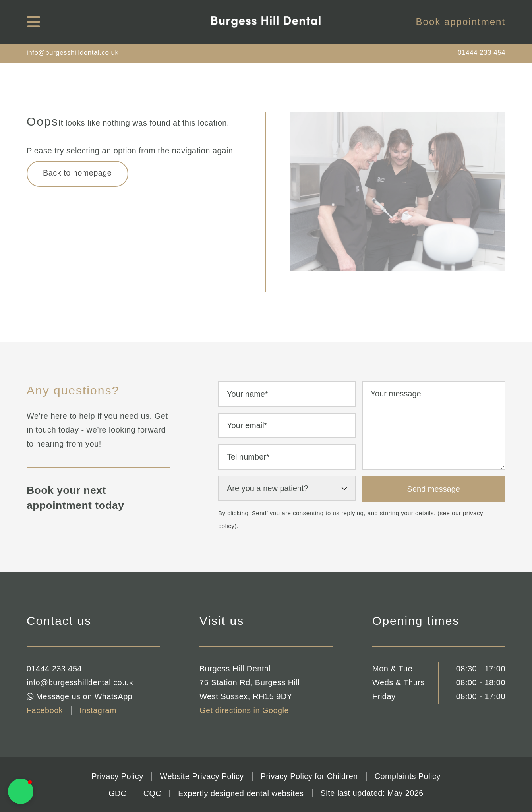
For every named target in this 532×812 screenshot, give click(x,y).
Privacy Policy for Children (310, 776)
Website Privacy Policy (202, 776)
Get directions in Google (245, 710)
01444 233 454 (482, 53)
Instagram (98, 710)
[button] (21, 791)
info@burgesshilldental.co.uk (73, 53)
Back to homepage (78, 173)
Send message (434, 489)
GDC (116, 793)
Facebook (45, 710)
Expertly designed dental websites (241, 793)
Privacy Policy (116, 776)
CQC (151, 793)
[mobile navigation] (34, 22)
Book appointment (461, 22)
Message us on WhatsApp (80, 696)
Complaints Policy (408, 776)
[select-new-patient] (287, 488)
